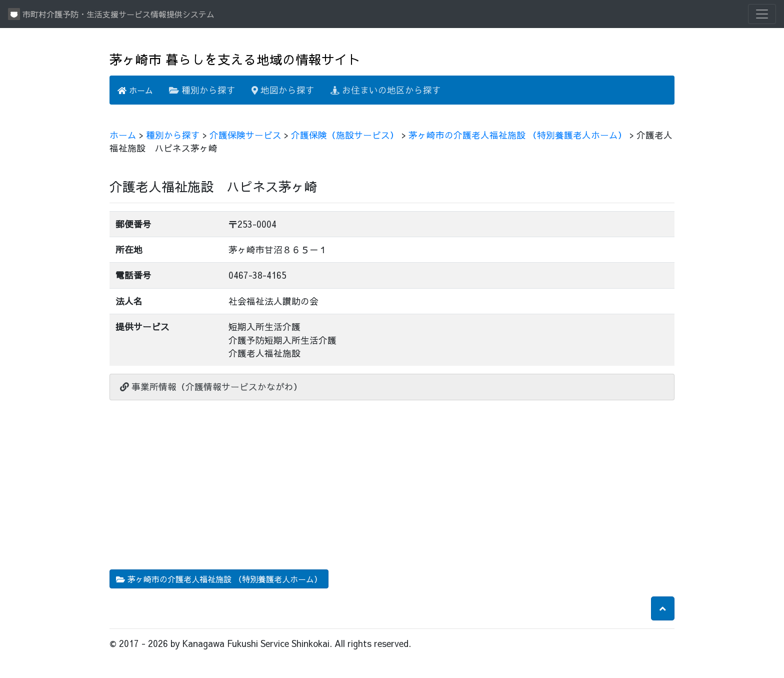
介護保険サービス (245, 135)
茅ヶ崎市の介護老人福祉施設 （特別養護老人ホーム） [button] (219, 579)
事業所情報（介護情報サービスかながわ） (211, 387)
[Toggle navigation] (762, 14)
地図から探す (283, 90)
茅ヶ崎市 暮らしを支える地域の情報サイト (235, 59)
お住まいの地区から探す (386, 90)
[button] (663, 608)
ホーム (135, 90)
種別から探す (202, 90)
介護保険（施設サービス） (345, 135)
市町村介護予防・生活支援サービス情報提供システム (111, 14)
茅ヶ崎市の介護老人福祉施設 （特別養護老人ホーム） (518, 135)
